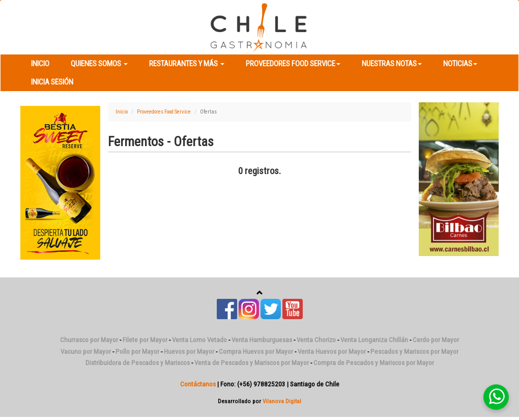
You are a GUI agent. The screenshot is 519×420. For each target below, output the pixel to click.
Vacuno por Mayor (86, 352)
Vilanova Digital (282, 401)
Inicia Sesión (52, 82)
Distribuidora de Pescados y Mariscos (138, 363)
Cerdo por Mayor (436, 340)
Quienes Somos (99, 64)
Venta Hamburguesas (262, 340)
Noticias (460, 64)
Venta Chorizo (316, 340)
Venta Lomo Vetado (199, 340)
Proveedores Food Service (293, 64)
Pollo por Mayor (137, 352)
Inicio (40, 64)
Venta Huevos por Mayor (332, 352)
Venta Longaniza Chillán (374, 340)
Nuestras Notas (392, 64)
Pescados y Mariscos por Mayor (414, 352)
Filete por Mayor (145, 340)
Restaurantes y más (187, 64)
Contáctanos (198, 384)
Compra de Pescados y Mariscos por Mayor (374, 363)
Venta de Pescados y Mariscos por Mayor (252, 363)
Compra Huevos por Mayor (256, 352)
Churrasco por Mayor (89, 340)
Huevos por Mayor (189, 352)
